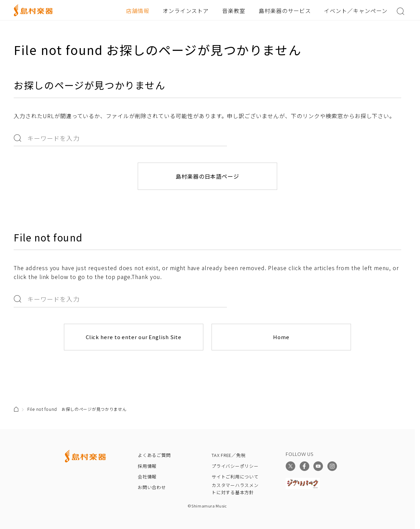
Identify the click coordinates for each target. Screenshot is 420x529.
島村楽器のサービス (285, 11)
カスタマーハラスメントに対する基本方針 (235, 489)
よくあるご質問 (154, 455)
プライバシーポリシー (235, 466)
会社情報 (147, 476)
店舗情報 (138, 11)
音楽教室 (234, 11)
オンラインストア (186, 11)
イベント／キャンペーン (356, 11)
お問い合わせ (152, 487)
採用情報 (147, 466)
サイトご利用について (235, 476)
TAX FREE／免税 (229, 455)
